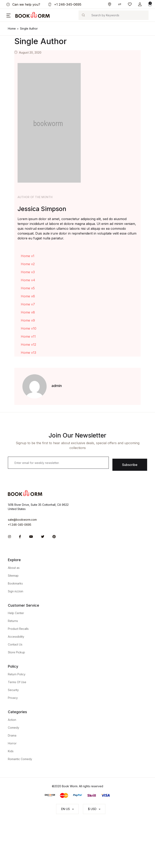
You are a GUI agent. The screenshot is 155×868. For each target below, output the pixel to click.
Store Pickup (16, 652)
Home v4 (28, 280)
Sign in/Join (16, 591)
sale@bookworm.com (22, 520)
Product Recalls (18, 629)
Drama (12, 735)
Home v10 (29, 328)
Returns (13, 621)
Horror (12, 743)
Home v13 (28, 353)
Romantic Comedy (20, 759)
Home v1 (28, 256)
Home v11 (28, 336)
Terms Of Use (17, 682)
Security (13, 690)
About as (14, 568)
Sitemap (13, 576)
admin (57, 386)
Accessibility (16, 637)
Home (12, 28)
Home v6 (28, 296)
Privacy (13, 698)
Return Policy (17, 674)
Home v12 (28, 345)
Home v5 (28, 288)
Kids (11, 751)
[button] (140, 4)
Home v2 (28, 264)
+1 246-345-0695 (65, 4)
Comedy (14, 728)
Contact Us (15, 644)
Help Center (16, 613)
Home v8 (28, 312)
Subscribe (130, 465)
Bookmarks (15, 583)
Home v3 (28, 272)
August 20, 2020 (30, 52)
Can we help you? (23, 4)
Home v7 (28, 304)
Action (12, 720)
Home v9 (28, 320)
